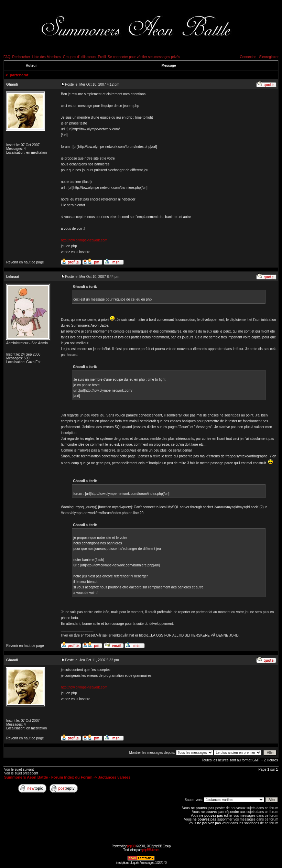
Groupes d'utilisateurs (79, 57)
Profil (102, 57)
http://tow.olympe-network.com (84, 240)
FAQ (7, 57)
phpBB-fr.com (150, 850)
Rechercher (21, 57)
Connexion (248, 57)
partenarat (19, 75)
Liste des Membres (46, 57)
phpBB (131, 846)
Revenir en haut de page (25, 262)
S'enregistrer (269, 57)
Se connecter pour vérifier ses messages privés (144, 57)
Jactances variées (114, 777)
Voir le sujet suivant (19, 769)
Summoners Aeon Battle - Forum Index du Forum (48, 777)
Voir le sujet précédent (21, 773)
